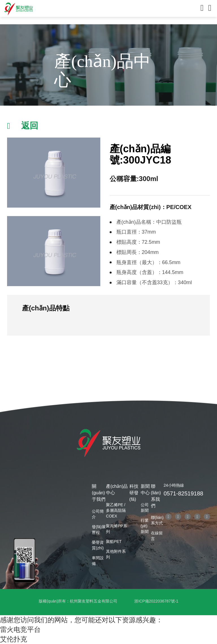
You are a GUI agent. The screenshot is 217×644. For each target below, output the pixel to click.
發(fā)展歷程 (99, 530)
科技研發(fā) (134, 493)
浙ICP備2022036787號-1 (156, 601)
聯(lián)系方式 (157, 520)
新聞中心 (145, 489)
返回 (30, 126)
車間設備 (98, 561)
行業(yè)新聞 (145, 526)
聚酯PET (114, 541)
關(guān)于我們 (99, 493)
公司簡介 (98, 514)
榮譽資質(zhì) (98, 545)
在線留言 (157, 536)
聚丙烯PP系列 (117, 529)
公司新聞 (145, 508)
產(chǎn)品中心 (117, 489)
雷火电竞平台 (20, 629)
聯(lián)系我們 (156, 496)
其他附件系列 (116, 554)
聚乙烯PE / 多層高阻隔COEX (116, 510)
